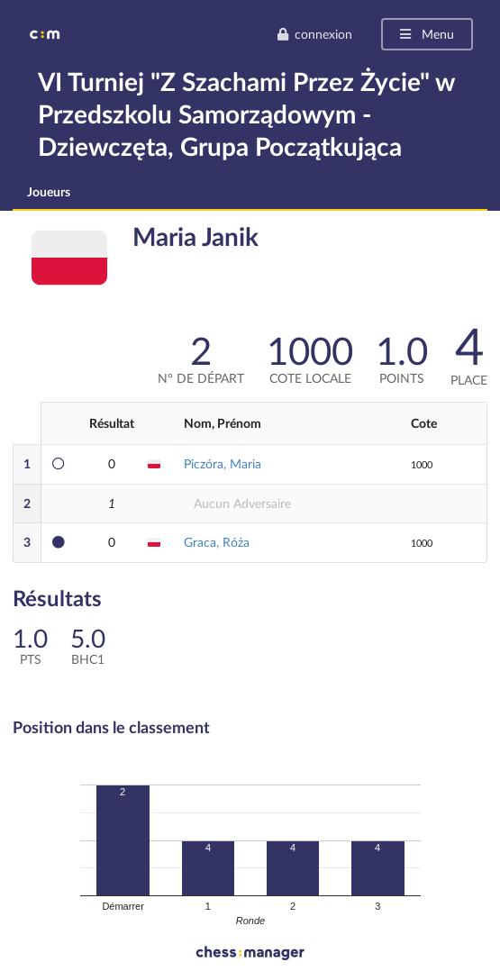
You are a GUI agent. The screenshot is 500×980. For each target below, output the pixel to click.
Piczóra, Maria (223, 463)
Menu (426, 34)
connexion (314, 34)
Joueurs (49, 191)
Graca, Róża (217, 542)
